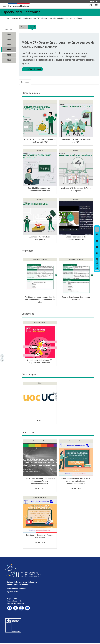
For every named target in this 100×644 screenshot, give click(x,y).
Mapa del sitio (12, 599)
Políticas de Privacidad (15, 604)
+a (2, 356)
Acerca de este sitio (14, 602)
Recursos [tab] (25, 82)
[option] (97, 235)
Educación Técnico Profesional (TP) (25, 18)
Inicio (5, 18)
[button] (90, 4)
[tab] (90, 4)
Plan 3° (24, 27)
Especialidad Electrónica (21, 12)
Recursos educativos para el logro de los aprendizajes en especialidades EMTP (76, 482)
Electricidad (47, 18)
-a (2, 360)
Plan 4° (80, 18)
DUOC (40, 421)
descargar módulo (32, 69)
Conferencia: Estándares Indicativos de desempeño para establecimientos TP (40, 482)
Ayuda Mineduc (13, 592)
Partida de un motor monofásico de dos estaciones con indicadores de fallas (40, 300)
